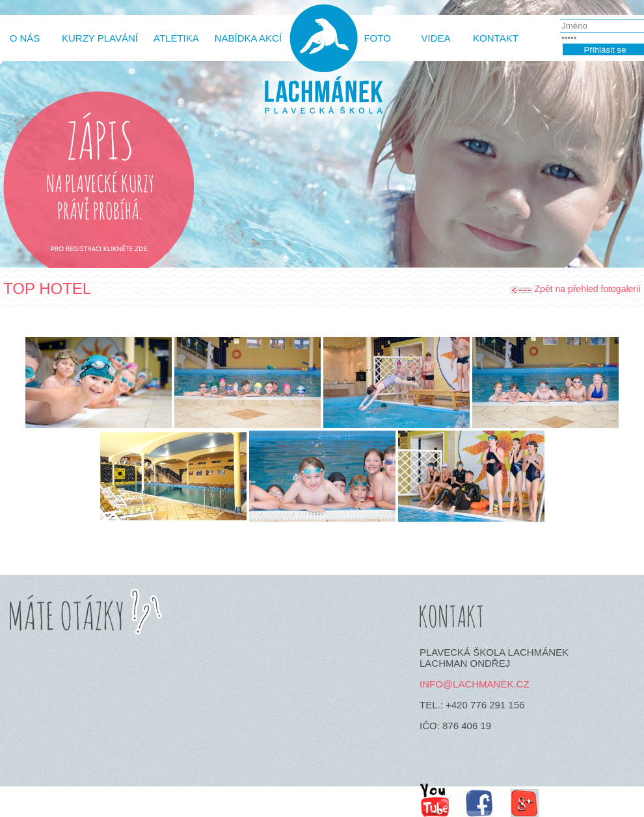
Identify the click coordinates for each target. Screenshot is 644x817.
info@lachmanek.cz (475, 684)
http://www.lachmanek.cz (322, 66)
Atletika (176, 38)
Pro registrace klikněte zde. (99, 250)
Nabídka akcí (248, 38)
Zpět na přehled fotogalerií (588, 289)
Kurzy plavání (100, 38)
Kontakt (496, 38)
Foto (377, 38)
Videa (436, 38)
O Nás (25, 38)
